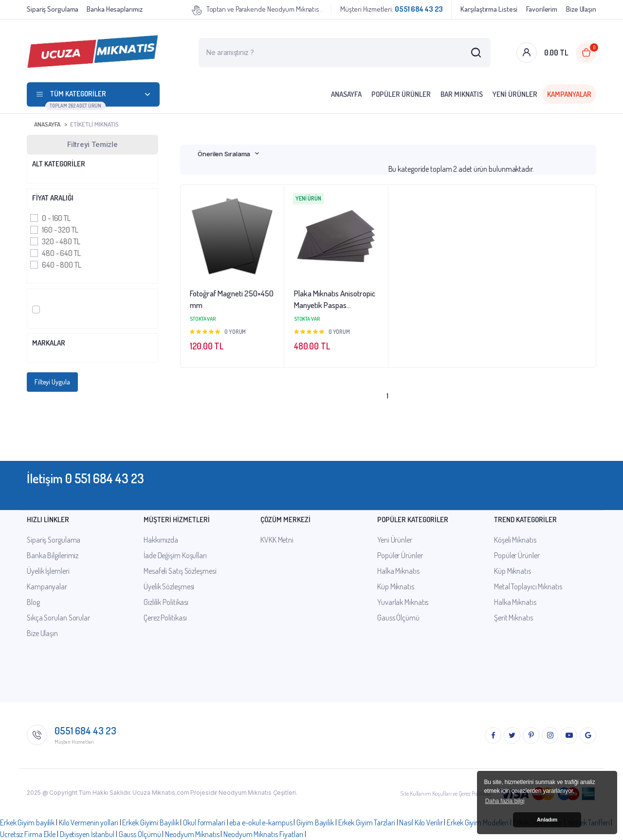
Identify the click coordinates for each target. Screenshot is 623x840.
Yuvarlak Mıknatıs (403, 602)
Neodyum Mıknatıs (192, 834)
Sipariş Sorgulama (53, 9)
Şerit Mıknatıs (513, 618)
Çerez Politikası (165, 618)
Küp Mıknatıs (396, 586)
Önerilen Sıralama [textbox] (224, 154)
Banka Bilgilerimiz (53, 555)
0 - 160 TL (56, 218)
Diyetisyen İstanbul (87, 834)
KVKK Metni (277, 540)
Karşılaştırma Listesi (489, 9)
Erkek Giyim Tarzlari (367, 822)
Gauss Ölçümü (398, 618)
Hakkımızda (161, 540)
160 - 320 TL (60, 230)
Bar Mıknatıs (462, 94)
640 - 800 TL (62, 265)
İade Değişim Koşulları (175, 555)
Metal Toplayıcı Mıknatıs (528, 586)
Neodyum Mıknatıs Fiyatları (263, 834)
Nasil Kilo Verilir (421, 822)
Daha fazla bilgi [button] (505, 801)
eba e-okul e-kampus (261, 822)
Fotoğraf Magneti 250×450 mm (232, 299)
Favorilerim (542, 9)
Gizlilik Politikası (166, 602)
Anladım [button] (547, 820)
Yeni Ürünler (515, 94)
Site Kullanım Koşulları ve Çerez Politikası (446, 794)
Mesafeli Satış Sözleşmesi (180, 571)
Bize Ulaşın (581, 9)
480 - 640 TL (61, 253)
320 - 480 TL (61, 241)
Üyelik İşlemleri (48, 571)
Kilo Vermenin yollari (89, 822)
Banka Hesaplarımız (114, 9)
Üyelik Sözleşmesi (169, 586)
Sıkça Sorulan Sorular (58, 618)
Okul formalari (204, 822)
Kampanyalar (569, 94)
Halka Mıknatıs (398, 571)
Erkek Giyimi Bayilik (150, 822)
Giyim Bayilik (315, 822)
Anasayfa (346, 94)
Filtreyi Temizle (92, 145)
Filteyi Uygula (52, 382)
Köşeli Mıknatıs (515, 540)
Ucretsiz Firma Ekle (28, 834)
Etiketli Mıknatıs (94, 124)
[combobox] (229, 154)
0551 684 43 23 (85, 730)
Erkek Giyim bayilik (27, 822)
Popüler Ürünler (401, 94)
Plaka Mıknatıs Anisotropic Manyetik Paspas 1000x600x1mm (335, 300)
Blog (33, 602)
